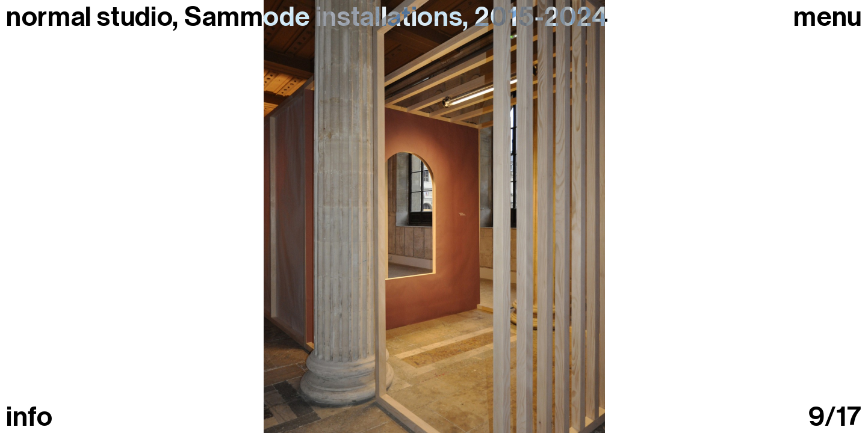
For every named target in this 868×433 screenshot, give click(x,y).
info (29, 417)
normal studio (89, 17)
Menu (828, 17)
